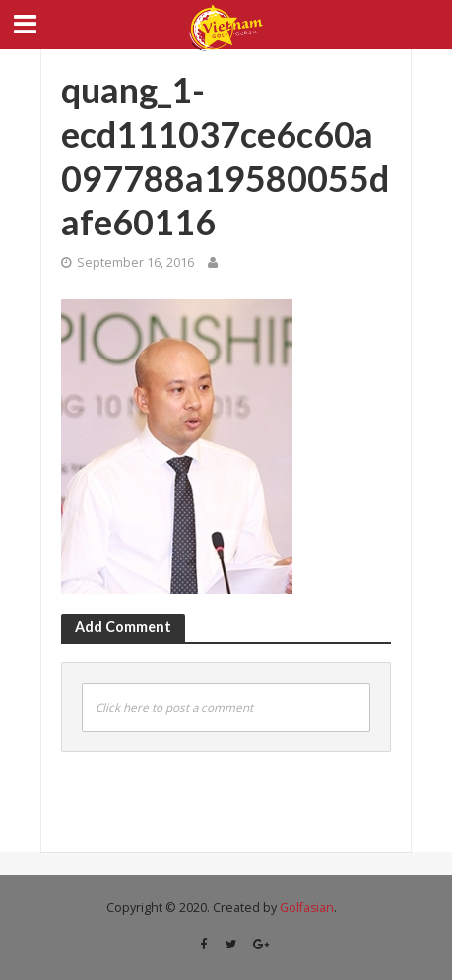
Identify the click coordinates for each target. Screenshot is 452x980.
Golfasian (307, 908)
